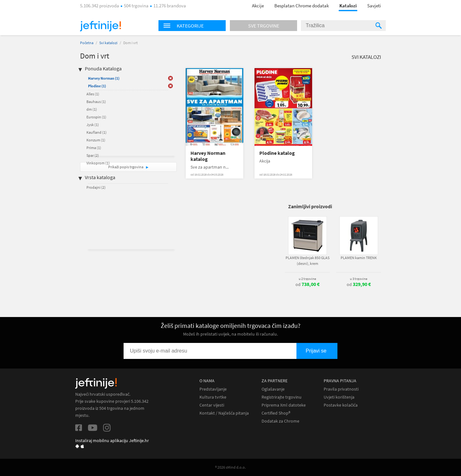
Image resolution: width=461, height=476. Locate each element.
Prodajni (96, 187)
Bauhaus (96, 102)
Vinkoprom (98, 163)
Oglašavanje (273, 389)
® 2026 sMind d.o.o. (230, 467)
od (307, 284)
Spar (93, 155)
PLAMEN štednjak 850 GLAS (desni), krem (307, 261)
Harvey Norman (104, 78)
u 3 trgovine (359, 279)
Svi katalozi (108, 43)
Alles (93, 94)
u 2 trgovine (307, 279)
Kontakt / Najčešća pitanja (224, 413)
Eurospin (96, 117)
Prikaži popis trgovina (126, 167)
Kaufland (97, 132)
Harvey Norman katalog (208, 156)
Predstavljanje (213, 389)
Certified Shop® (276, 413)
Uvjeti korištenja (339, 397)
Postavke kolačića (341, 405)
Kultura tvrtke (213, 397)
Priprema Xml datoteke (284, 405)
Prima (94, 148)
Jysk (93, 125)
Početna (87, 43)
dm (92, 109)
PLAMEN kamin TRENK (359, 258)
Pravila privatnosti (341, 389)
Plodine (97, 86)
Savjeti (374, 6)
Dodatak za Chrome (280, 421)
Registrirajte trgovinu (282, 397)
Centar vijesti (212, 405)
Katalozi (348, 6)
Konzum (96, 140)
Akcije (258, 6)
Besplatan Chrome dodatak (302, 6)
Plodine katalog (277, 153)
